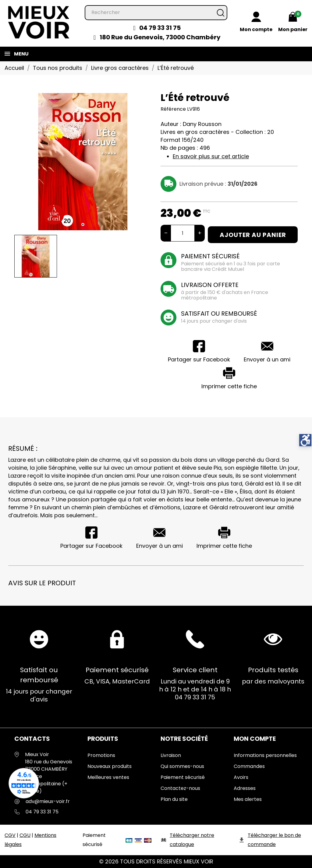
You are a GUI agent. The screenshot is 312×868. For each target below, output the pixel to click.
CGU (25, 835)
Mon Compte (255, 739)
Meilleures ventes (108, 777)
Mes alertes (248, 799)
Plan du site (174, 799)
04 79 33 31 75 (160, 28)
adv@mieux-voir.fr (48, 801)
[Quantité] (183, 233)
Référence (173, 109)
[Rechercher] (156, 13)
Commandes (249, 766)
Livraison (171, 755)
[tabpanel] (83, 162)
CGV (10, 835)
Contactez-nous (180, 788)
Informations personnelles (265, 755)
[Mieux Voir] (39, 22)
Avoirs (241, 777)
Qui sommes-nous (182, 766)
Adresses (245, 788)
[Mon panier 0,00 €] (293, 23)
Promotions (101, 755)
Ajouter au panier (253, 235)
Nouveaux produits (110, 766)
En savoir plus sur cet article (211, 156)
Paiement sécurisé (183, 777)
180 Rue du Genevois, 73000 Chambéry (160, 37)
